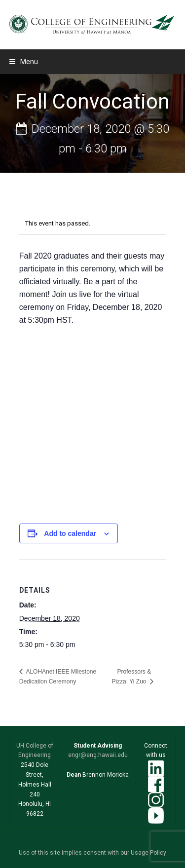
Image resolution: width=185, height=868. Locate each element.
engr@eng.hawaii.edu (98, 755)
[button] (24, 62)
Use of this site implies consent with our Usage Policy (92, 853)
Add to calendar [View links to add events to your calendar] (70, 533)
